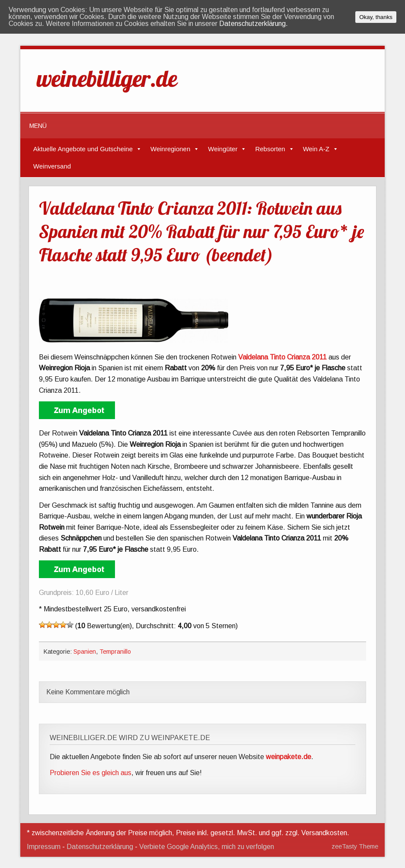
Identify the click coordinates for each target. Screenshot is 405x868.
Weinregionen (170, 149)
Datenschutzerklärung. (254, 24)
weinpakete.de (289, 757)
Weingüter (223, 149)
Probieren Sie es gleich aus (91, 773)
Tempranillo (115, 652)
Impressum (44, 847)
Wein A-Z (316, 149)
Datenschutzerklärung (100, 847)
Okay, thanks (376, 17)
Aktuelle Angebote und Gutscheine (83, 149)
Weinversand (52, 166)
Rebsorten (270, 149)
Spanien (85, 652)
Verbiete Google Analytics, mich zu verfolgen (207, 847)
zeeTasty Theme (355, 846)
